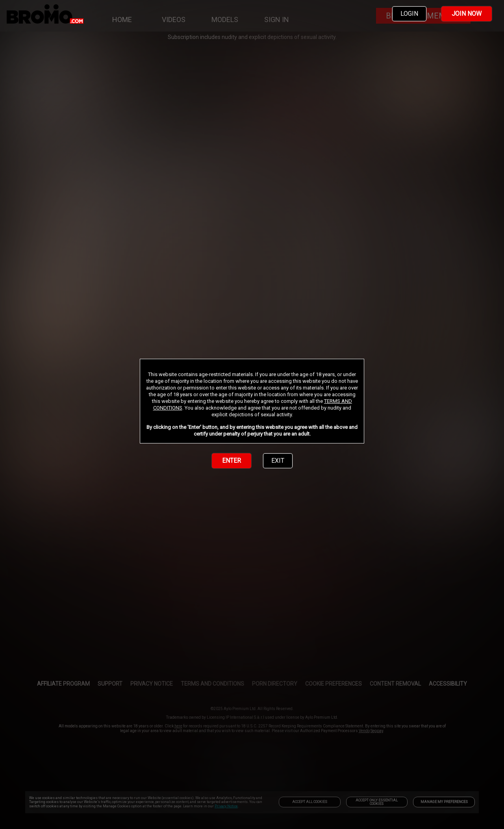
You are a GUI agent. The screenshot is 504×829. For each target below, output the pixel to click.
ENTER (232, 461)
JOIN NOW (467, 14)
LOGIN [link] (409, 14)
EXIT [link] (278, 461)
